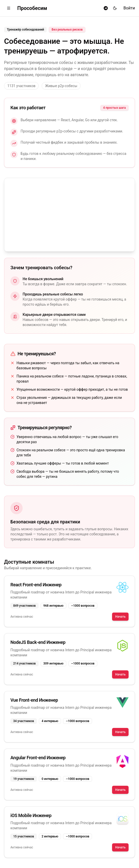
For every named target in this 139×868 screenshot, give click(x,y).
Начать (120, 617)
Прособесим (32, 8)
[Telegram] (106, 8)
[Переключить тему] (115, 8)
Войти (129, 8)
